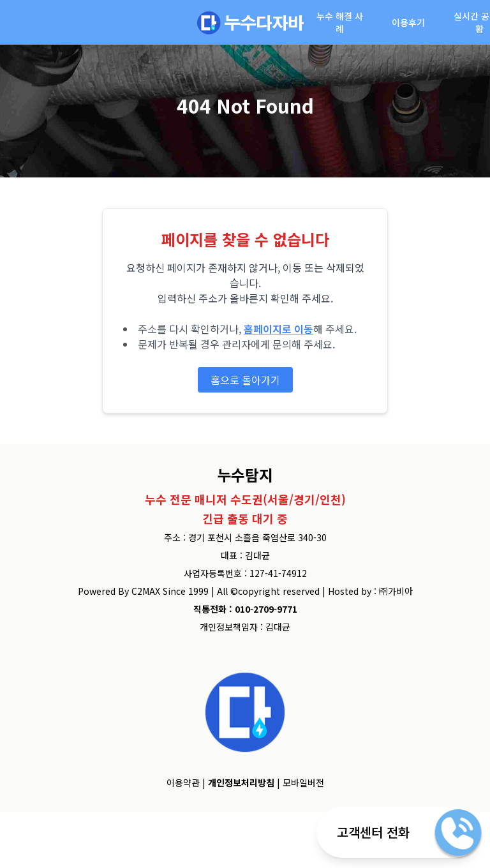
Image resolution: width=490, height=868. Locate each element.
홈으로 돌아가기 (245, 380)
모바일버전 (303, 782)
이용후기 (408, 22)
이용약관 (183, 782)
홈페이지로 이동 (278, 329)
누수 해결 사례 (340, 22)
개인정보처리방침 (241, 782)
